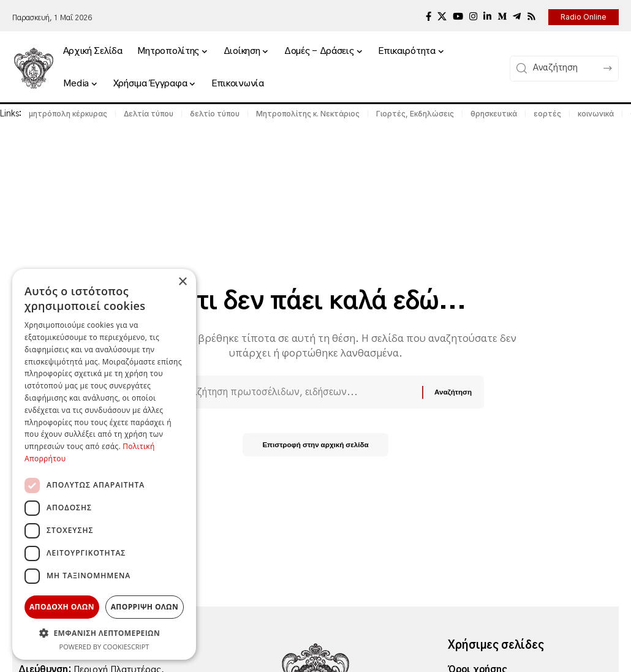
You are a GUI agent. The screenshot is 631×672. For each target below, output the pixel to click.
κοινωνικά (596, 114)
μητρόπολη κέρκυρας (68, 114)
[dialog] (104, 464)
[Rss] (531, 16)
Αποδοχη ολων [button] (62, 607)
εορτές (547, 114)
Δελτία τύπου (149, 114)
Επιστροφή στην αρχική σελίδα (316, 447)
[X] (442, 16)
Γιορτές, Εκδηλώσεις (415, 114)
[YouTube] (458, 16)
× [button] (182, 282)
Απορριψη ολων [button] (145, 607)
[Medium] (502, 16)
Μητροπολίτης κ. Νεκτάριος (308, 114)
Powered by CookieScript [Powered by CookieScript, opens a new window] (104, 647)
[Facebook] (429, 16)
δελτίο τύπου (215, 114)
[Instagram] (473, 16)
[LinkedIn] (487, 16)
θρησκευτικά (494, 114)
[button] (104, 633)
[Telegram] (517, 16)
